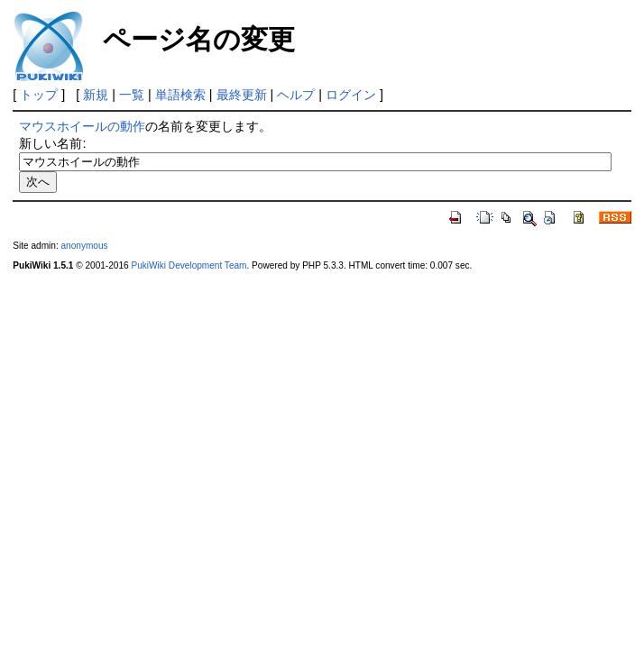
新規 (96, 95)
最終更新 (242, 95)
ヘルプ (296, 95)
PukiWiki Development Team (189, 265)
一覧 (132, 95)
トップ (39, 95)
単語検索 (180, 95)
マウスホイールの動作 (82, 126)
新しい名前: (52, 143)
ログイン (351, 95)
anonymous (84, 246)
